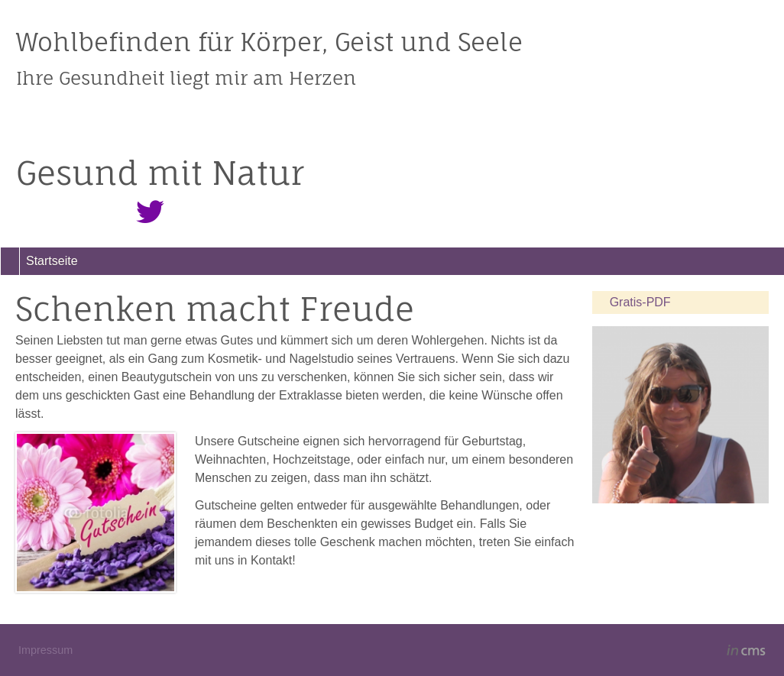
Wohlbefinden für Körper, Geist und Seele (269, 42)
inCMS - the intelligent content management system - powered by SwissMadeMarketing (746, 652)
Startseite (52, 261)
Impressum (45, 650)
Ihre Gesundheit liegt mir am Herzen (186, 78)
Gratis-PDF (640, 302)
